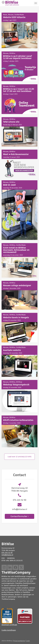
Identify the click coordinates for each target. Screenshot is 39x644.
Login (28, 641)
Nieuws (11, 15)
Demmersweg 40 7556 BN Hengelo (19, 489)
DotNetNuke (19, 15)
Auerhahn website (19, 361)
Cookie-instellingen (9, 630)
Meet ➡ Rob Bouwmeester (19, 163)
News (5, 15)
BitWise (12, 53)
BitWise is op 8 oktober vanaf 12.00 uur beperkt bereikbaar (19, 66)
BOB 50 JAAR (19, 210)
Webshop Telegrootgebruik (19, 396)
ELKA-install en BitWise (19, 260)
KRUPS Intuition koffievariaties (19, 431)
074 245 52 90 (20, 500)
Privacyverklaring (19, 641)
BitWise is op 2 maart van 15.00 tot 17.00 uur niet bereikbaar (19, 99)
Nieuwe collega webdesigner (19, 295)
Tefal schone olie (19, 132)
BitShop (19, 382)
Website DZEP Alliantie (19, 30)
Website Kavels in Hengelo (19, 328)
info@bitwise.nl (20, 509)
